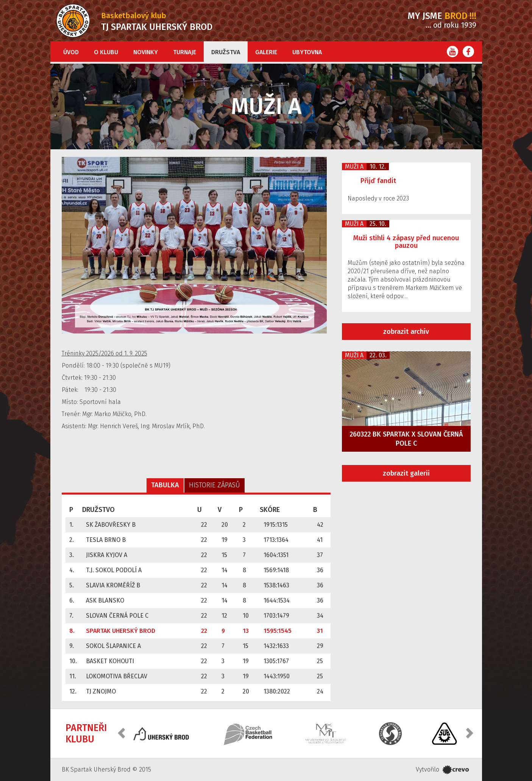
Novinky (146, 52)
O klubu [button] (106, 52)
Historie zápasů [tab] (215, 485)
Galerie (266, 52)
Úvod (71, 52)
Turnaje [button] (185, 52)
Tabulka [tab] (165, 485)
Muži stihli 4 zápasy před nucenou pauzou (406, 242)
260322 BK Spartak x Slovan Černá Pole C (406, 439)
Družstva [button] (226, 52)
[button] (122, 733)
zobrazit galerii (406, 473)
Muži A (354, 167)
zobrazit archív (406, 332)
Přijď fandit (378, 181)
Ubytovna (307, 52)
